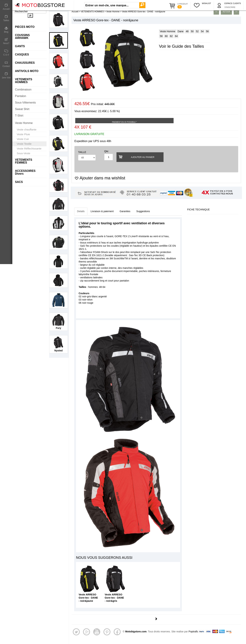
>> (236, 12)
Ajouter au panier (136, 157)
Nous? (6, 41)
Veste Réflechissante (29, 149)
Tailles (6, 18)
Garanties (125, 211)
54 (202, 31)
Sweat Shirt (22, 109)
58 (161, 36)
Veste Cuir (23, 139)
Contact (6, 64)
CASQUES (22, 54)
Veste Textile (24, 144)
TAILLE (82, 152)
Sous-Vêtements (25, 103)
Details (81, 211)
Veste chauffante (27, 129)
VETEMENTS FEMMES (24, 161)
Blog (6, 30)
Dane (181, 31)
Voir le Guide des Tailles (182, 46)
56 (207, 31)
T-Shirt (19, 116)
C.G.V (6, 53)
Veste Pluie (23, 134)
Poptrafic (193, 632)
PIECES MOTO (25, 27)
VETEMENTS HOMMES (24, 81)
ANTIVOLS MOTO (27, 71)
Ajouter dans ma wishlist (100, 178)
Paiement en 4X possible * (124, 122)
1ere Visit (6, 76)
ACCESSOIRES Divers (25, 172)
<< (216, 12)
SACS (19, 182)
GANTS (20, 46)
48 (187, 31)
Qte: (106, 151)
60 (166, 36)
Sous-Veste (24, 153)
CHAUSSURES (25, 63)
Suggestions (143, 211)
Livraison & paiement (102, 211)
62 (171, 36)
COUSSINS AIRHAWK (22, 37)
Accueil (6, 7)
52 (197, 31)
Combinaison (23, 90)
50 (192, 31)
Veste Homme (24, 123)
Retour (226, 12)
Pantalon (21, 96)
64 (176, 36)
